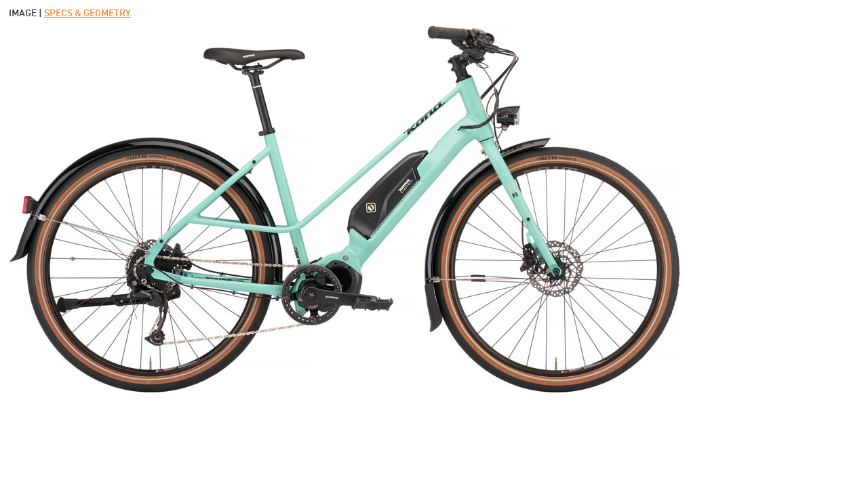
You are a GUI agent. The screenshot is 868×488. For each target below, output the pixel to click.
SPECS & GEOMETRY (87, 14)
